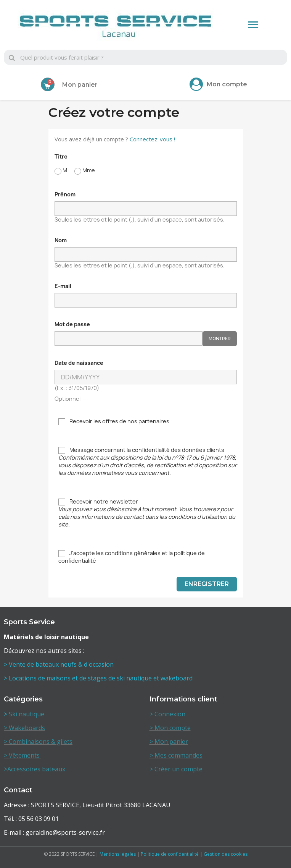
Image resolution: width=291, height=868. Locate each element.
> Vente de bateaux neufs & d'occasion (59, 664)
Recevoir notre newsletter (147, 513)
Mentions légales (118, 854)
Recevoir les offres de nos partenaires (114, 421)
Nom (61, 240)
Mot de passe (72, 324)
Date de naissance (79, 363)
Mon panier (80, 85)
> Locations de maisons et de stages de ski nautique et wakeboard (98, 678)
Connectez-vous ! (152, 139)
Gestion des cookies (226, 854)
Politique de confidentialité (170, 854)
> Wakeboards (24, 728)
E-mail (63, 286)
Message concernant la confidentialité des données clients (148, 461)
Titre (61, 156)
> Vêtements (23, 755)
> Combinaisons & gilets (38, 742)
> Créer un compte (176, 769)
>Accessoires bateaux (35, 769)
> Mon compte (170, 728)
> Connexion (167, 714)
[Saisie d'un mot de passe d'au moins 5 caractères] (129, 338)
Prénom (65, 194)
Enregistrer (207, 584)
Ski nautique (26, 714)
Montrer (220, 338)
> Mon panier (169, 742)
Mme (85, 171)
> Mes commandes (176, 755)
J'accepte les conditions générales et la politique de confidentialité (132, 557)
